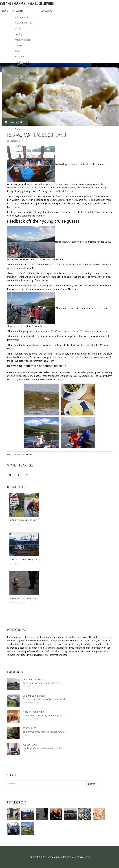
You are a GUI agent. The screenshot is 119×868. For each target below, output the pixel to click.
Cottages (19, 163)
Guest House (21, 73)
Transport (20, 90)
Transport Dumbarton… (35, 679)
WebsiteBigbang (53, 651)
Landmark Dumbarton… (34, 696)
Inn (16, 179)
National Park (22, 17)
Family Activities (23, 107)
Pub (17, 174)
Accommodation (23, 151)
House (18, 68)
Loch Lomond (22, 62)
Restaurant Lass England (23, 599)
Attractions (20, 112)
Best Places (21, 79)
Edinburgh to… (30, 728)
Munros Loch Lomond (33, 712)
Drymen (19, 146)
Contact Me (46, 11)
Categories (18, 11)
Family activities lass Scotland (25, 559)
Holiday (18, 34)
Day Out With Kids (24, 23)
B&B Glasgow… (30, 745)
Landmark (20, 168)
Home (5, 11)
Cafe (17, 157)
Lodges (18, 45)
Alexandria (20, 185)
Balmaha (19, 57)
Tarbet (18, 51)
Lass (17, 96)
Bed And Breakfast (24, 84)
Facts (17, 135)
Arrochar (19, 140)
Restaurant (20, 124)
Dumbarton (21, 129)
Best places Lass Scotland (23, 520)
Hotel (17, 101)
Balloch (18, 29)
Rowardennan (22, 118)
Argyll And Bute (22, 40)
